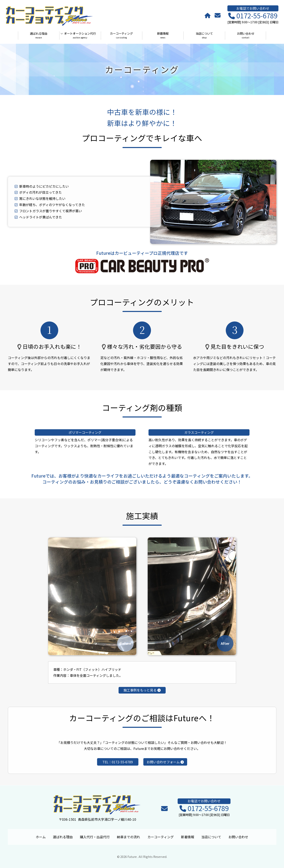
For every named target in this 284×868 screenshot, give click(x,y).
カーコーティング (121, 36)
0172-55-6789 (253, 16)
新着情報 (163, 36)
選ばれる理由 (39, 36)
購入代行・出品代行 (95, 837)
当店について (204, 36)
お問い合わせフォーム (165, 762)
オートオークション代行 (80, 36)
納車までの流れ (128, 837)
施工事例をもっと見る (142, 690)
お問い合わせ (245, 36)
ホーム (41, 837)
